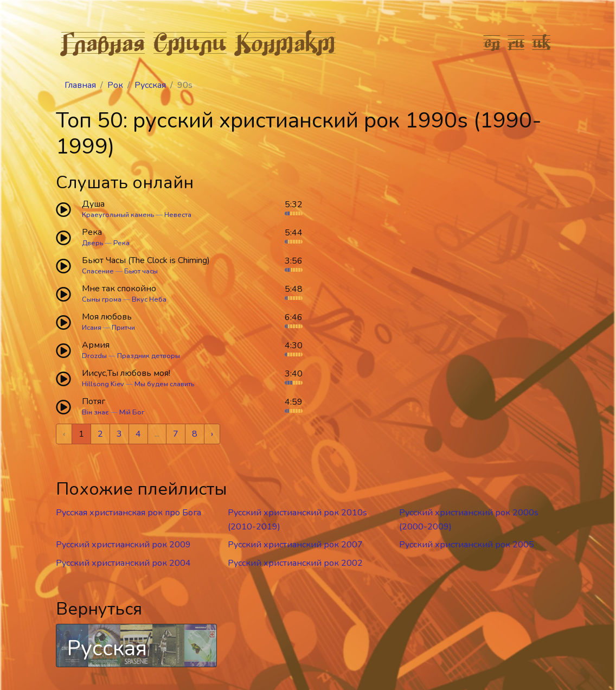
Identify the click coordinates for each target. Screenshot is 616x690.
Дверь (92, 243)
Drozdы (94, 356)
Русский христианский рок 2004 (123, 563)
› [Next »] (212, 434)
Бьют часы (141, 271)
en (492, 42)
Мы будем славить (164, 384)
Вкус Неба (149, 299)
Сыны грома (102, 299)
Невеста (178, 215)
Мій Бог (132, 412)
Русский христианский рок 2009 (123, 545)
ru (516, 42)
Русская (150, 85)
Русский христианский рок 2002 (295, 563)
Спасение (98, 271)
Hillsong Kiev (103, 384)
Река (121, 243)
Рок (115, 85)
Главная (103, 42)
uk (542, 42)
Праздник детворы (149, 356)
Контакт (285, 42)
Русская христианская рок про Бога (129, 513)
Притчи (123, 328)
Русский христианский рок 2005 (467, 545)
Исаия (92, 328)
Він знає (95, 412)
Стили (190, 42)
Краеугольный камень (118, 215)
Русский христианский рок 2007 (295, 545)
